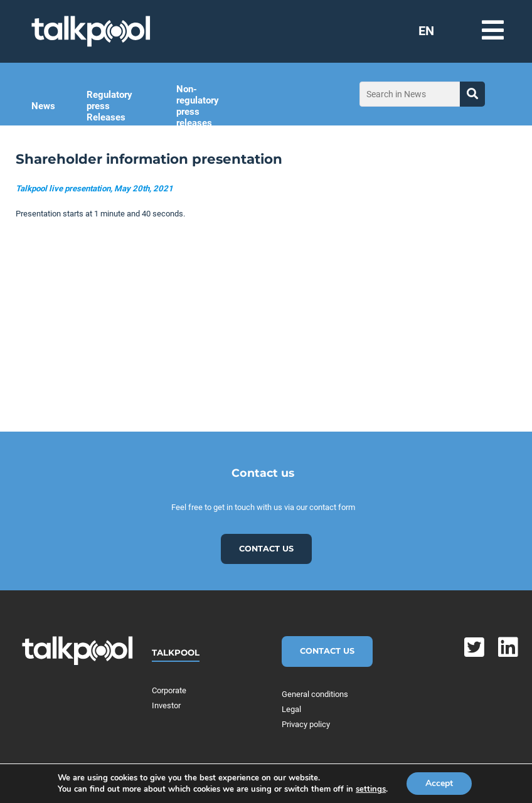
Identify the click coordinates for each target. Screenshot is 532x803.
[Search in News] (410, 94)
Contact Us (327, 651)
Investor (166, 705)
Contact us (266, 549)
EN (426, 31)
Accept (439, 783)
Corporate (169, 690)
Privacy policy (306, 724)
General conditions (315, 694)
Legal (291, 709)
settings (371, 789)
